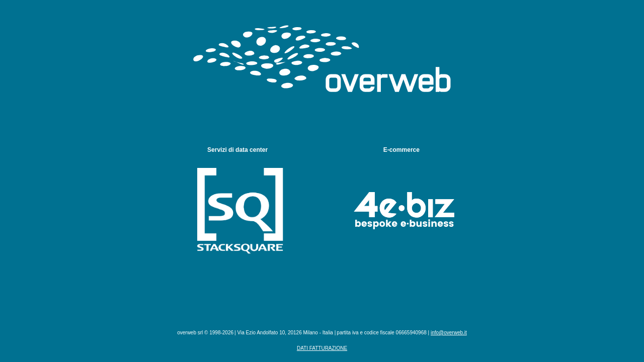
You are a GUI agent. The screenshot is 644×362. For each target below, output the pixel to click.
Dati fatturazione (322, 348)
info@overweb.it (449, 333)
